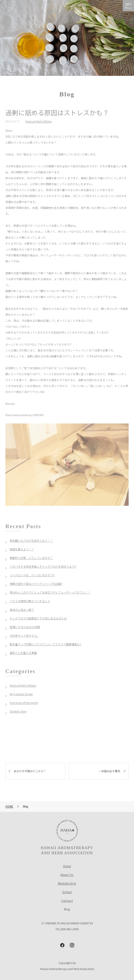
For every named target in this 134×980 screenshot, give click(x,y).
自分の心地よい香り (22, 610)
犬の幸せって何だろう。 (24, 635)
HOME (9, 806)
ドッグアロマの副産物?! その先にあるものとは (38, 618)
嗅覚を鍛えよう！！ (22, 549)
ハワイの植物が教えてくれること (30, 601)
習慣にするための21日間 (25, 627)
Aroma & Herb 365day (23, 685)
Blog (67, 909)
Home (67, 866)
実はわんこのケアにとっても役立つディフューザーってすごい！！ (50, 592)
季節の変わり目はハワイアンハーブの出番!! (36, 584)
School (67, 892)
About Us (67, 875)
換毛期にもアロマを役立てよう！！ (31, 540)
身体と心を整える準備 (23, 653)
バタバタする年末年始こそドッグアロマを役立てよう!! (43, 566)
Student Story (18, 711)
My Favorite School (21, 694)
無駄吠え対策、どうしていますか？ (31, 558)
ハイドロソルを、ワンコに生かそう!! (32, 575)
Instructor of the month (24, 703)
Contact (67, 901)
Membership (67, 883)
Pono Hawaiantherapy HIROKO (25, 415)
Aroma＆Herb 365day (39, 121)
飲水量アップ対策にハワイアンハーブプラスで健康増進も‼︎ (45, 644)
